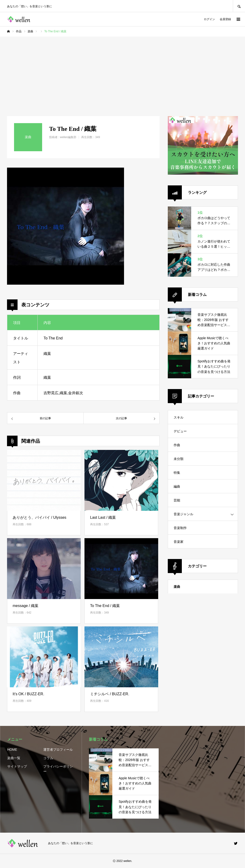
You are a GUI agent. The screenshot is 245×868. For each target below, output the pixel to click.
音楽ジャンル (183, 514)
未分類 (179, 459)
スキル (179, 417)
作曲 (177, 445)
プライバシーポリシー (58, 769)
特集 (177, 473)
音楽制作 (180, 528)
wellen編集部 (68, 137)
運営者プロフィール (58, 750)
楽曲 (177, 587)
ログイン (209, 19)
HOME (12, 750)
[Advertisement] (122, 72)
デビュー (180, 431)
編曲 (177, 486)
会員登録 (225, 19)
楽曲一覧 (14, 758)
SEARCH (239, 6)
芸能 (177, 500)
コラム (48, 758)
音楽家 (179, 542)
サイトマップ (17, 766)
